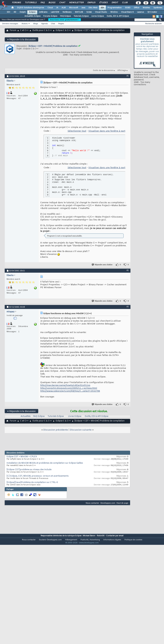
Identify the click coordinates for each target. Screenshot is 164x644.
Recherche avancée (153, 24)
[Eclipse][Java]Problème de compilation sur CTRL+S (32, 482)
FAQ (42, 3)
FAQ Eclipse (65, 16)
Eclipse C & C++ (63, 30)
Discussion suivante (81, 430)
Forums (16, 3)
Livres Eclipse (98, 16)
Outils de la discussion (103, 70)
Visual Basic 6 (127, 12)
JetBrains (43, 12)
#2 (128, 270)
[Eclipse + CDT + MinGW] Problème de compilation (53, 46)
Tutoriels (31, 3)
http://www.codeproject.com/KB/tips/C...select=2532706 (70, 391)
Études (103, 3)
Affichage (122, 70)
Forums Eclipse (50, 16)
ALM (64, 8)
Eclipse (32, 12)
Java (83, 8)
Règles (61, 24)
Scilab (89, 12)
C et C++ (24, 30)
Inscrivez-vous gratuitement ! (65, 20)
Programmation (115, 8)
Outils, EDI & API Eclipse (118, 16)
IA (57, 8)
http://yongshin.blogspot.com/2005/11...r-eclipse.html (69, 388)
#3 (128, 307)
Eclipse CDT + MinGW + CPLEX (22, 457)
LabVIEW (55, 12)
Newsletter (76, 3)
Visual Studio (101, 12)
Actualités (26, 416)
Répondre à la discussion (21, 39)
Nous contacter (92, 503)
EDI (102, 8)
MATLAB (79, 12)
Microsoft (74, 8)
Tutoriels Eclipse (81, 16)
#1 (128, 76)
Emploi (91, 3)
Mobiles (146, 8)
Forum (13, 30)
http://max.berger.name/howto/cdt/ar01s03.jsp (65, 385)
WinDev (114, 12)
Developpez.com (108, 503)
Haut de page (122, 503)
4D (15, 12)
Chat (62, 3)
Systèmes (158, 8)
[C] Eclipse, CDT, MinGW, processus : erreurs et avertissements (38, 476)
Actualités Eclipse (33, 16)
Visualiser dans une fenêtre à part (107, 131)
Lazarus (141, 12)
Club (125, 3)
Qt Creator (152, 12)
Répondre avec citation (102, 265)
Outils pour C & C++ (42, 30)
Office (137, 8)
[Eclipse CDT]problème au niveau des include (29, 470)
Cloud (50, 8)
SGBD (128, 8)
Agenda (44, 24)
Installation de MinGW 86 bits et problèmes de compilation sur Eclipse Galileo (45, 463)
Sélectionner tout (77, 131)
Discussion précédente (56, 430)
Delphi (23, 12)
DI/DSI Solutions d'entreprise (31, 8)
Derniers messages (10, 24)
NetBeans (67, 12)
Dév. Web (93, 8)
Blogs (52, 3)
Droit (115, 3)
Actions (25, 24)
